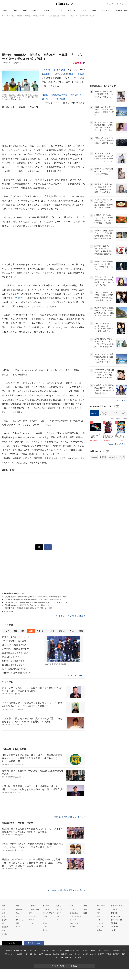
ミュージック (113, 413)
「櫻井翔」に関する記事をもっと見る (69, 817)
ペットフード (53, 957)
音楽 (17, 916)
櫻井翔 (51, 70)
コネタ (59, 913)
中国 (4, 930)
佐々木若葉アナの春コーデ (14, 669)
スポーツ (45, 10)
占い (71, 954)
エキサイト (124, 4)
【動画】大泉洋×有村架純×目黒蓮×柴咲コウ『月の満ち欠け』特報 (28, 608)
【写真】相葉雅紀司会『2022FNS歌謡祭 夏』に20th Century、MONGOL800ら (33, 600)
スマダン (73, 910)
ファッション (48, 927)
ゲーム (45, 916)
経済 (4, 913)
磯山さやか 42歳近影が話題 (14, 645)
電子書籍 (78, 957)
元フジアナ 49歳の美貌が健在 (15, 649)
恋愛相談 (64, 954)
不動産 (109, 954)
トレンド (58, 10)
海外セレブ (20, 920)
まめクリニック (57, 951)
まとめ (4, 920)
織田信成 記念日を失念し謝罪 (15, 653)
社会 (4, 910)
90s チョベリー (75, 923)
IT (43, 920)
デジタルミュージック (104, 413)
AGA (61, 957)
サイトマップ (115, 927)
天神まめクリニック (72, 951)
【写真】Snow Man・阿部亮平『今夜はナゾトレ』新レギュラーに (28, 605)
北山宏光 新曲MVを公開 (13, 657)
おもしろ (71, 10)
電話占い (107, 951)
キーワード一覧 (116, 920)
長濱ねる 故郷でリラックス (14, 665)
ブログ (100, 951)
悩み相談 (56, 954)
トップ (7, 631)
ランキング (106, 10)
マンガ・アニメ (48, 913)
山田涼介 (48, 74)
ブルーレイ (95, 413)
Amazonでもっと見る (117, 444)
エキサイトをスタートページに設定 (64, 966)
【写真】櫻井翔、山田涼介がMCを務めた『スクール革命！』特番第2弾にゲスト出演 (35, 597)
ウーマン (78, 954)
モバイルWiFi (38, 954)
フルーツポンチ (16, 298)
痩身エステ (69, 957)
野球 (31, 913)
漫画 (94, 10)
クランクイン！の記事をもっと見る (70, 616)
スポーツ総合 (34, 910)
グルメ (45, 923)
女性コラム (74, 913)
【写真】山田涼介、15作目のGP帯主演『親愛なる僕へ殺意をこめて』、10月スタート (36, 602)
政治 (4, 916)
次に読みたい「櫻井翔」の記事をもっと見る (67, 890)
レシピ (85, 954)
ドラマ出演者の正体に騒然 (14, 641)
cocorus (48, 954)
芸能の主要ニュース (76, 676)
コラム (84, 10)
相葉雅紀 (61, 70)
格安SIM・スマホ (119, 951)
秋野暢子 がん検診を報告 (13, 661)
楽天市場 (103, 457)
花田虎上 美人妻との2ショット (16, 637)
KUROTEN (18, 951)
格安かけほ (28, 954)
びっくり (60, 910)
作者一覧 (114, 913)
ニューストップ (113, 4)
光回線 (19, 954)
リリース (114, 910)
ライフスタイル (76, 916)
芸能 (34, 10)
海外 (25, 10)
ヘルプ (113, 930)
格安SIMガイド (10, 954)
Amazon (94, 457)
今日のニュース (122, 10)
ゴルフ (32, 920)
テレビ (122, 413)
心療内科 (84, 951)
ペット (59, 920)
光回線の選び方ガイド (32, 951)
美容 (123, 954)
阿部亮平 (71, 74)
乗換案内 (101, 954)
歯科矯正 (116, 954)
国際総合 (5, 927)
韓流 (17, 923)
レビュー (46, 910)
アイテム (92, 951)
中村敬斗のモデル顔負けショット (17, 673)
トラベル (73, 920)
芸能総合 (19, 910)
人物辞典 (114, 923)
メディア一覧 (115, 916)
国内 (15, 10)
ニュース (4, 10)
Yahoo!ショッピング (116, 457)
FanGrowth (46, 951)
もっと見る (122, 400)
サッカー (32, 916)
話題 (85, 913)
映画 (17, 913)
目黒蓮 (81, 74)
